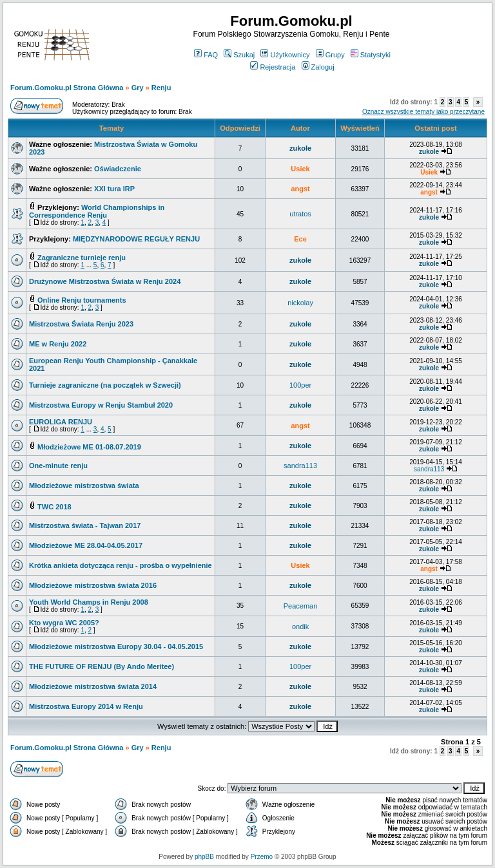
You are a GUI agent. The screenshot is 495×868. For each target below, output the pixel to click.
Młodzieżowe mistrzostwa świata (84, 486)
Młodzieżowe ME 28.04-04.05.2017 (86, 545)
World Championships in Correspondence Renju (97, 211)
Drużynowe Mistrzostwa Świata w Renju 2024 (105, 281)
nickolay (300, 303)
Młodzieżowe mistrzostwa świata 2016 (93, 585)
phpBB (204, 857)
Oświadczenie (118, 169)
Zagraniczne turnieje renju (82, 258)
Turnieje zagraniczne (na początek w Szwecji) (105, 385)
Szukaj (239, 55)
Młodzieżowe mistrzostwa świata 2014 (93, 686)
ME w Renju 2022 (58, 344)
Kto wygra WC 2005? (64, 623)
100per (300, 385)
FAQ (206, 55)
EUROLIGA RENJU (61, 422)
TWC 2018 (54, 507)
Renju (161, 88)
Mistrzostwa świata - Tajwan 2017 (85, 525)
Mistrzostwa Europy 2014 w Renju (86, 706)
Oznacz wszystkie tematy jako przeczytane (423, 112)
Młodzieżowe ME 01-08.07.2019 (89, 447)
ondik (300, 627)
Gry (138, 88)
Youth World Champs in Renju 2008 (89, 602)
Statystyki (371, 55)
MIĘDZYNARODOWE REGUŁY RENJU (136, 239)
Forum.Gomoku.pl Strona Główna (67, 88)
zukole (300, 148)
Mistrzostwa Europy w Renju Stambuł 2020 (101, 405)
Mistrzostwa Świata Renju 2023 (81, 324)
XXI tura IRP (114, 189)
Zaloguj (318, 67)
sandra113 (300, 466)
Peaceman (301, 606)
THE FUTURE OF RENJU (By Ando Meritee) (102, 666)
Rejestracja (273, 67)
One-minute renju (58, 466)
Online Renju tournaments (82, 300)
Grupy (330, 55)
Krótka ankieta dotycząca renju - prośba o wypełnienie (121, 565)
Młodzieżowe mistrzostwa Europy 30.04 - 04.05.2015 (116, 646)
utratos (300, 214)
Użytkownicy (285, 55)
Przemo (262, 857)
